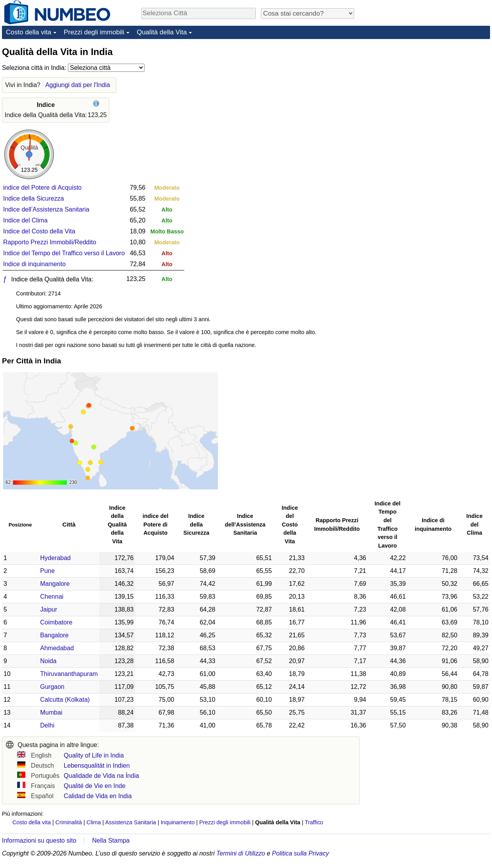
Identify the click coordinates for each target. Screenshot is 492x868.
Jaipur (49, 609)
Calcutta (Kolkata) (65, 700)
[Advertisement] (431, 94)
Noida (48, 661)
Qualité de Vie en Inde (94, 786)
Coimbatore (56, 622)
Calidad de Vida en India (98, 796)
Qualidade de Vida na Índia (101, 776)
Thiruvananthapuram (69, 674)
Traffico (314, 822)
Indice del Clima (25, 220)
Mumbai (51, 712)
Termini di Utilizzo (241, 853)
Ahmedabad (57, 648)
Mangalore (55, 584)
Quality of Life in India (94, 755)
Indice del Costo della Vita (39, 231)
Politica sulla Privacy (301, 853)
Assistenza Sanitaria (130, 822)
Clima (94, 822)
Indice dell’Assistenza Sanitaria (46, 209)
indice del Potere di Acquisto (42, 188)
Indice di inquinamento (34, 264)
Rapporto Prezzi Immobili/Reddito (50, 242)
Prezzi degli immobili (94, 32)
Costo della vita (29, 32)
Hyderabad (55, 558)
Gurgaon (52, 687)
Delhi (47, 725)
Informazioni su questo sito (39, 840)
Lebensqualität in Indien (97, 766)
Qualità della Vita (162, 32)
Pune (47, 571)
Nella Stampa (111, 840)
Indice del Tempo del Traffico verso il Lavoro (64, 253)
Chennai (52, 597)
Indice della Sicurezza (34, 198)
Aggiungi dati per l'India (78, 85)
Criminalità (69, 822)
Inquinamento (177, 822)
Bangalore (54, 635)
